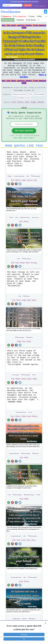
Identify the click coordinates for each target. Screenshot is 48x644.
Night (27, 508)
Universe (30, 190)
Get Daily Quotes (24, 139)
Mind (35, 388)
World (24, 388)
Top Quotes (32, 20)
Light (34, 110)
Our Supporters (20, 16)
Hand (34, 310)
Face (24, 351)
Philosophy (39, 101)
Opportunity (25, 227)
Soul (28, 110)
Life (30, 101)
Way (19, 550)
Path (29, 310)
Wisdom (21, 105)
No (24, 639)
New (41, 20)
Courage (34, 272)
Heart (30, 388)
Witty (40, 16)
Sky (36, 190)
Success (35, 227)
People (18, 388)
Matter (18, 190)
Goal (11, 227)
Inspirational (19, 101)
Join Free (28, 5)
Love (30, 422)
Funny (32, 16)
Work (19, 310)
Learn (24, 550)
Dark (28, 272)
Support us (7, 16)
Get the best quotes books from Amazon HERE (24, 27)
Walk (26, 467)
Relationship (29, 504)
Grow (34, 550)
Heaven (35, 426)
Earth (29, 426)
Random (21, 20)
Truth (38, 504)
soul (28, 105)
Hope (10, 186)
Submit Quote (9, 20)
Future (21, 110)
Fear (34, 384)
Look (21, 591)
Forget (23, 272)
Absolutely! (24, 634)
